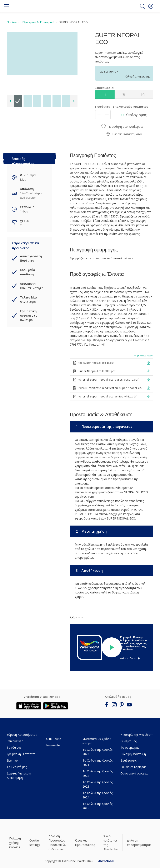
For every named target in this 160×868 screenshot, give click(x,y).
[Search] (142, 6)
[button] (151, 6)
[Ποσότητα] (103, 115)
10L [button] (143, 95)
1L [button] (105, 95)
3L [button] (124, 95)
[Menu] (7, 6)
